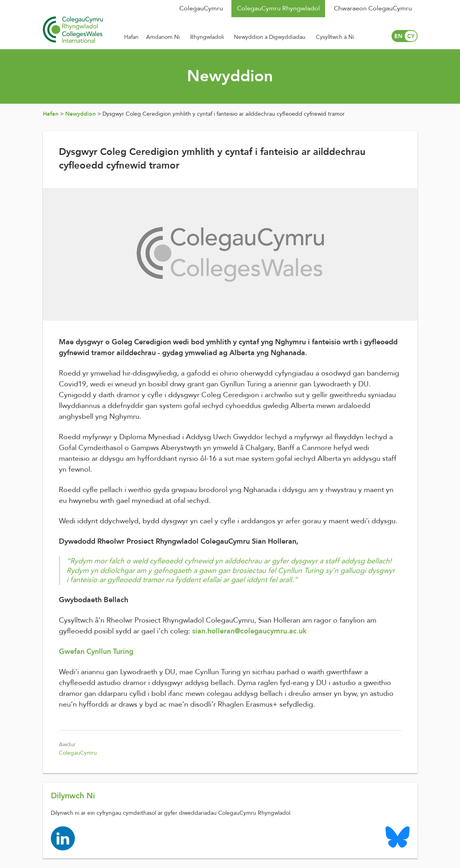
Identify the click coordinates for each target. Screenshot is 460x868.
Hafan (51, 114)
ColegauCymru (201, 8)
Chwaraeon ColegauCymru (373, 8)
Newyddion (80, 114)
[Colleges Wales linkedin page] (63, 838)
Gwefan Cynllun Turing (96, 652)
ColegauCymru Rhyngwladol (278, 8)
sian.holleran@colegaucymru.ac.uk (249, 631)
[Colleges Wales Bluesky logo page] (398, 837)
